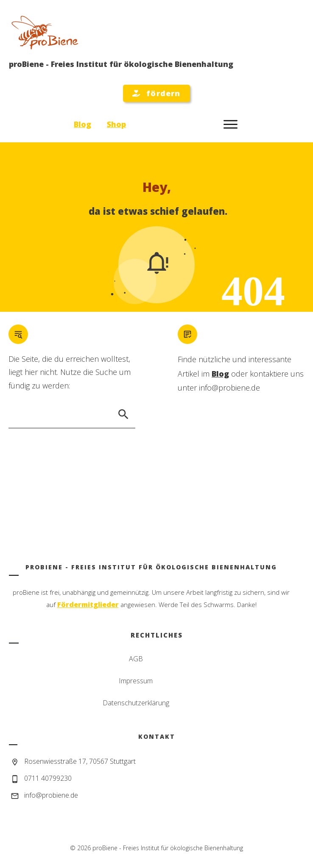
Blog (82, 124)
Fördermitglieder (88, 605)
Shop (116, 124)
